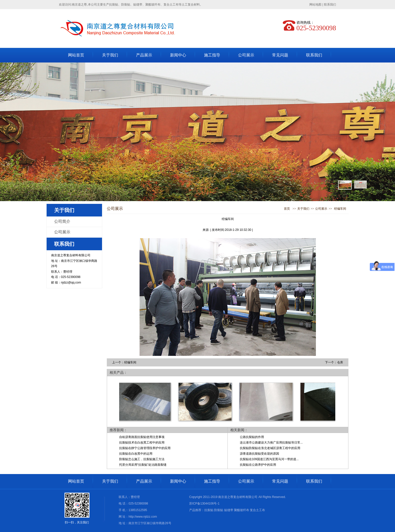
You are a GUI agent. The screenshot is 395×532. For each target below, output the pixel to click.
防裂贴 (219, 510)
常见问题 (280, 55)
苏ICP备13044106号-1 (204, 504)
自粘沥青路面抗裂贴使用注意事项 (142, 437)
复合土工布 (257, 510)
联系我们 (330, 5)
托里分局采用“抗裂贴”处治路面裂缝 (143, 465)
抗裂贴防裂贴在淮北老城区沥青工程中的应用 (270, 448)
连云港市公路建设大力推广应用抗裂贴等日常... (271, 443)
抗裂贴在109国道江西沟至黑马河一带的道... (269, 459)
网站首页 (76, 55)
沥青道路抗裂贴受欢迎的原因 (259, 454)
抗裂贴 (209, 510)
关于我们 (110, 55)
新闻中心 (178, 55)
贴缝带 (229, 510)
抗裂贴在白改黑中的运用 (136, 454)
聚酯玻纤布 (242, 510)
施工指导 (212, 55)
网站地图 (315, 5)
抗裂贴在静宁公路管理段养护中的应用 (145, 448)
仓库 (340, 362)
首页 (287, 209)
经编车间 (340, 209)
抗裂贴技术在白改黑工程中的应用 (142, 443)
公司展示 (246, 55)
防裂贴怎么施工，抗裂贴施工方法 (142, 459)
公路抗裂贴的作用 (252, 437)
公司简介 (62, 221)
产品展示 (144, 55)
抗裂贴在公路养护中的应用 (258, 465)
